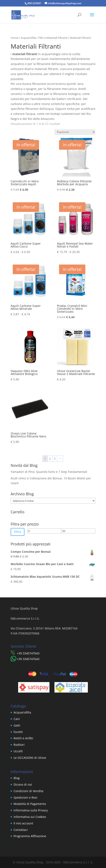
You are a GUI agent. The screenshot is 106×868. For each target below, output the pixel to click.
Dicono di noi (23, 784)
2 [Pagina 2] (50, 459)
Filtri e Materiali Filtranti (53, 38)
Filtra (18, 532)
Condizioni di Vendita (28, 791)
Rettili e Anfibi (23, 738)
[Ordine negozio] (75, 132)
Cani (17, 719)
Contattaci (21, 830)
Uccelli (18, 751)
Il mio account (23, 823)
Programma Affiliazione (30, 836)
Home (15, 38)
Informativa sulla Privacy (31, 810)
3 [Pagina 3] (55, 459)
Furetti (18, 732)
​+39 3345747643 (28, 653)
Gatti (17, 725)
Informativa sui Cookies (30, 817)
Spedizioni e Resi (25, 797)
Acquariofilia (28, 38)
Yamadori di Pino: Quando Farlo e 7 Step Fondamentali (49, 472)
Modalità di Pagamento (30, 804)
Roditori (19, 745)
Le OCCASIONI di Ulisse (30, 758)
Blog (17, 778)
